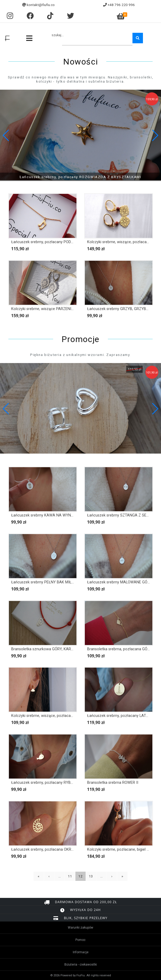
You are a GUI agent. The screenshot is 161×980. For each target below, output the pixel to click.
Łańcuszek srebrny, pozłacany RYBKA (43, 783)
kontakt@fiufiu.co (41, 5)
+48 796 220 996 (121, 5)
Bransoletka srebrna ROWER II (113, 783)
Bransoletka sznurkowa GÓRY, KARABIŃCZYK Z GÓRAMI (60, 649)
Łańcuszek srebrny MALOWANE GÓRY (120, 582)
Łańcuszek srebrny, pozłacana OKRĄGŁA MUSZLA (54, 849)
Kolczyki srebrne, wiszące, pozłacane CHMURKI (52, 716)
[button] (155, 135)
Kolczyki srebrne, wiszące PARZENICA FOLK (49, 309)
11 (70, 876)
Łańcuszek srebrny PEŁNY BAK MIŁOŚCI (46, 582)
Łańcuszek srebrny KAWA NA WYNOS (44, 515)
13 (91, 876)
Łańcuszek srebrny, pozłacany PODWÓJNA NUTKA (54, 242)
